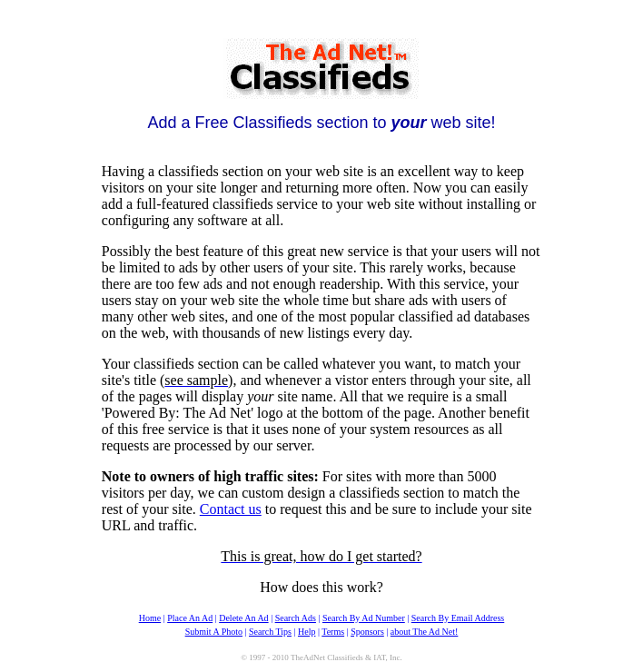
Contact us (231, 509)
